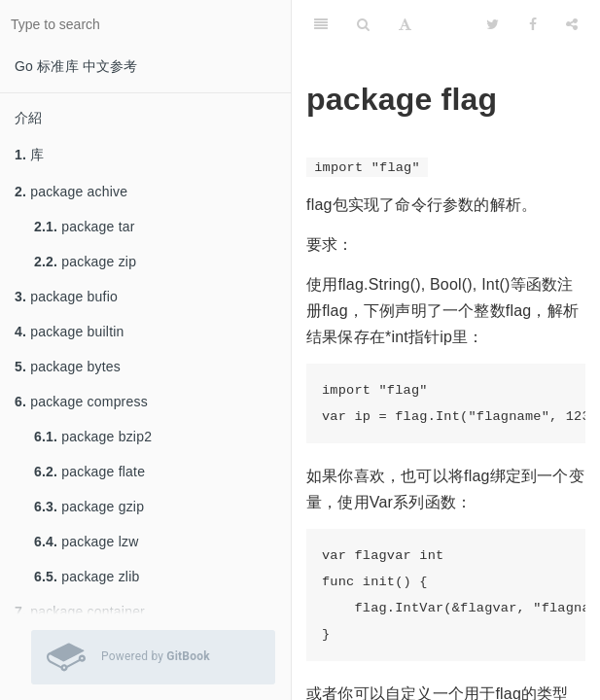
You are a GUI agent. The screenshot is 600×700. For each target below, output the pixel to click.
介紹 (28, 118)
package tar (85, 227)
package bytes (68, 367)
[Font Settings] (405, 24)
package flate (89, 472)
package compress (81, 402)
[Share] (572, 24)
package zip (85, 262)
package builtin (70, 332)
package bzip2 (93, 437)
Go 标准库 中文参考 (76, 66)
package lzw (87, 542)
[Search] (363, 24)
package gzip (89, 507)
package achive (71, 192)
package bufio (66, 297)
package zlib (87, 577)
